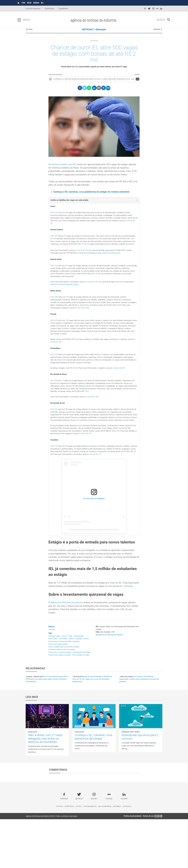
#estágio (59, 678)
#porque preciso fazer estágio (58, 698)
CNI (32, 3)
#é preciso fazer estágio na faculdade (60, 701)
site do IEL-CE (72, 234)
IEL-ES (55, 281)
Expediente (63, 9)
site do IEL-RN (95, 419)
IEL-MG (55, 314)
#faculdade (81, 681)
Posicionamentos (90, 855)
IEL (51, 3)
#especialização (81, 678)
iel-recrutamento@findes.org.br (73, 301)
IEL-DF (55, 247)
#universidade (64, 681)
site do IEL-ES (95, 298)
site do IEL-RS (106, 460)
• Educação (52, 671)
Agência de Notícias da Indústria (67, 643)
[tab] (94, 210)
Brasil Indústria (35, 725)
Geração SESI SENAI (131, 781)
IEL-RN (55, 401)
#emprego (52, 678)
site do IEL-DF (84, 265)
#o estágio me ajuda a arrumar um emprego (63, 692)
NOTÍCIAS (87, 32)
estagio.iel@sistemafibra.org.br (113, 268)
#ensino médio (53, 681)
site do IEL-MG (94, 325)
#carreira (66, 678)
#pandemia (78, 684)
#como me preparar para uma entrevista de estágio (65, 689)
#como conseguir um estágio (58, 704)
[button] (94, 210)
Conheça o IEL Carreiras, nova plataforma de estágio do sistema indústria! (93, 201)
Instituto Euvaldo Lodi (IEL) (65, 169)
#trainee (89, 681)
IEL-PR (55, 338)
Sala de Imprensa (33, 9)
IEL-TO (55, 473)
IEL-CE (55, 223)
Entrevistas (69, 855)
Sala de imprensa (105, 855)
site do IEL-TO (121, 482)
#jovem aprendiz (54, 684)
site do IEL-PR (64, 361)
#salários (73, 681)
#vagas (72, 678)
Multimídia (50, 9)
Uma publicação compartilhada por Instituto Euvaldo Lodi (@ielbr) (94, 557)
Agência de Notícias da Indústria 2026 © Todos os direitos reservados (51, 865)
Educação (101, 32)
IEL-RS (55, 431)
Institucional (127, 725)
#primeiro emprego (67, 684)
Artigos (79, 855)
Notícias (60, 855)
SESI (37, 3)
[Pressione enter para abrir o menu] (27, 20)
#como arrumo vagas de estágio (59, 686)
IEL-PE (55, 374)
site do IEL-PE (124, 388)
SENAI (44, 3)
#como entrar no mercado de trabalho (61, 695)
